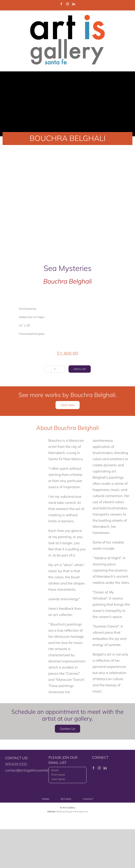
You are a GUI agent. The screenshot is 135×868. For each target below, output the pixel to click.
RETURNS (66, 799)
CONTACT (88, 799)
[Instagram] (99, 768)
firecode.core (81, 811)
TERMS (45, 799)
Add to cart (80, 369)
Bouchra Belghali (67, 281)
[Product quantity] (55, 369)
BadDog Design (65, 811)
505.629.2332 (16, 764)
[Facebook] (93, 768)
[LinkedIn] (105, 768)
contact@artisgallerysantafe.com (31, 770)
